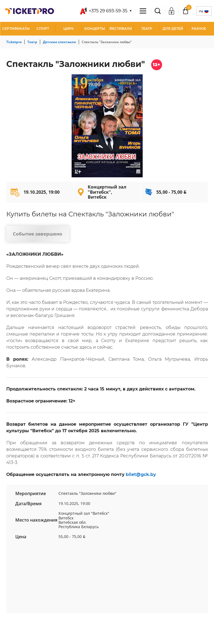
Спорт (43, 29)
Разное (199, 29)
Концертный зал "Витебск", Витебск (107, 192)
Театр (147, 29)
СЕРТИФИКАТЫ (16, 29)
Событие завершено (38, 234)
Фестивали (121, 29)
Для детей (173, 29)
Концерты (95, 29)
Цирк (69, 29)
